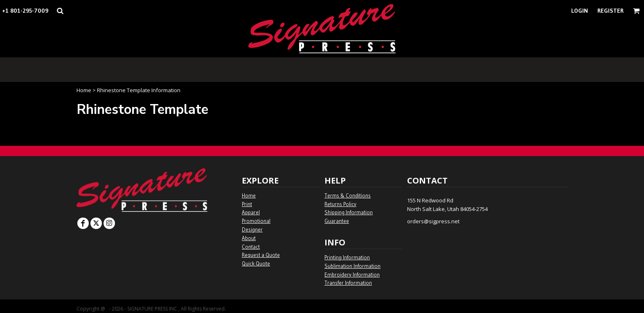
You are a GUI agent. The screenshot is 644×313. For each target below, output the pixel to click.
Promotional (256, 221)
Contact (251, 247)
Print (247, 204)
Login (580, 11)
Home (84, 90)
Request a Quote (261, 255)
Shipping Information (349, 212)
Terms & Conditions (348, 195)
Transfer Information (348, 283)
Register (610, 11)
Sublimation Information (352, 266)
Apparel (251, 212)
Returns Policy (340, 204)
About (249, 238)
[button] (60, 11)
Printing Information (347, 257)
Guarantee (337, 221)
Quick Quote (256, 263)
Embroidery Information (352, 274)
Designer (252, 229)
